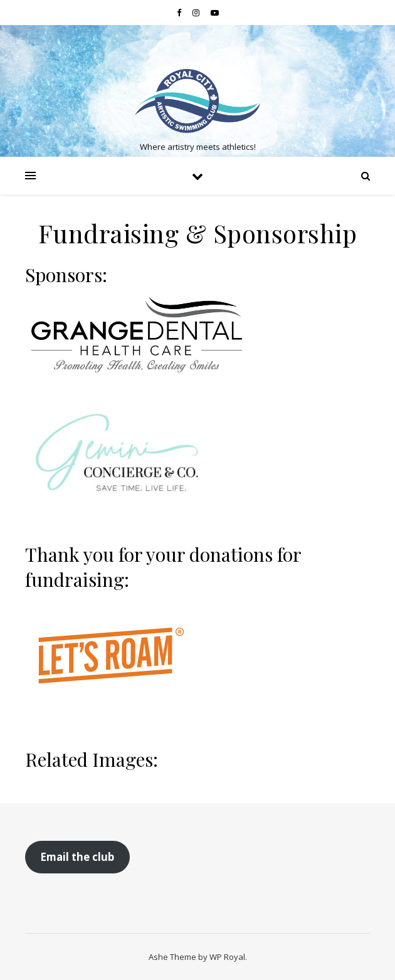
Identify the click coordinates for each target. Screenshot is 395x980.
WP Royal (227, 957)
